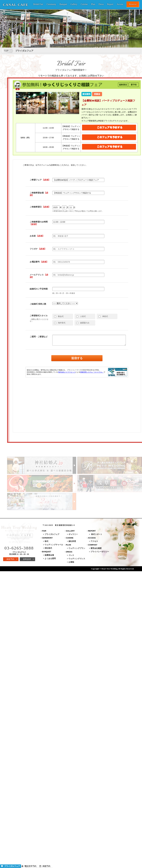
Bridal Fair (38, 4)
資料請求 (29, 559)
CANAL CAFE (16, 5)
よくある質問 (50, 558)
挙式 (46, 541)
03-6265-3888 (19, 548)
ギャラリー (73, 534)
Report (110, 4)
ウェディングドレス (77, 559)
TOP (6, 51)
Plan (93, 4)
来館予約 (45, 866)
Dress (101, 4)
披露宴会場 (49, 555)
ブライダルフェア (11, 866)
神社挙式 (48, 548)
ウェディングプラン (77, 548)
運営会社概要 (96, 548)
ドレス (71, 555)
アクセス (94, 541)
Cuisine (84, 4)
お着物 (71, 562)
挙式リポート (97, 534)
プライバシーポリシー (100, 552)
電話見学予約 (29, 866)
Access (120, 4)
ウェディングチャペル (54, 545)
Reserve (133, 4)
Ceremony (51, 4)
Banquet (63, 4)
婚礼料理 (72, 541)
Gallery (74, 4)
